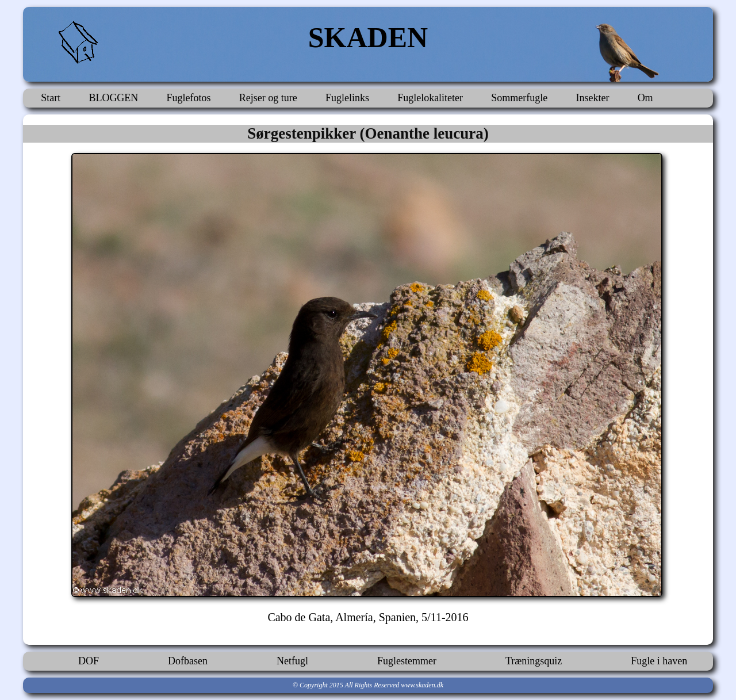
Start (51, 98)
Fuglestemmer (407, 661)
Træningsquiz (534, 661)
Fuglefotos (189, 98)
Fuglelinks (347, 98)
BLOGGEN (113, 98)
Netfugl (292, 661)
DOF (89, 661)
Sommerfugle (519, 98)
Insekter (592, 98)
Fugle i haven (659, 661)
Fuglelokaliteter (430, 98)
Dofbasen (188, 661)
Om (645, 98)
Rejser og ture (268, 98)
